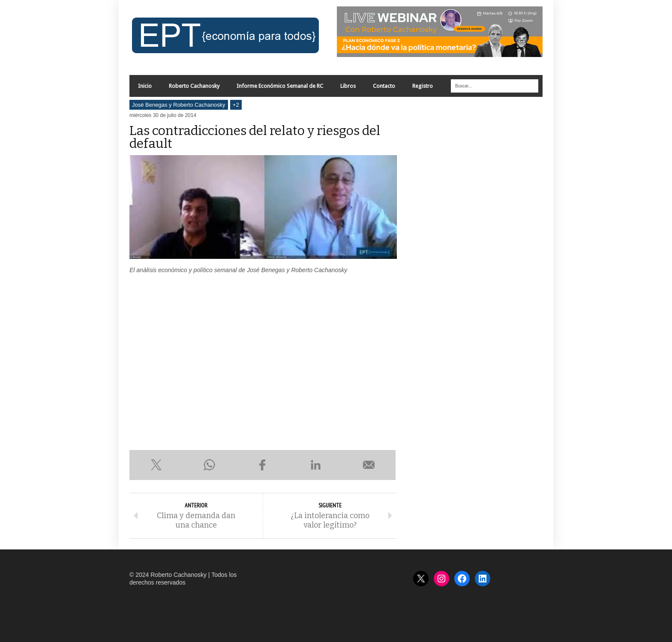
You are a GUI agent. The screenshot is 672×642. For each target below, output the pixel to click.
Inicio (145, 86)
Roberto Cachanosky (194, 86)
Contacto (384, 86)
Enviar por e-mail (369, 465)
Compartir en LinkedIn (316, 465)
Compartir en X (156, 465)
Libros (348, 86)
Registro (423, 86)
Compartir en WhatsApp (209, 465)
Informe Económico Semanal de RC (280, 86)
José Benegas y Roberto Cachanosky (179, 105)
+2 (236, 105)
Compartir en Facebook (262, 465)
